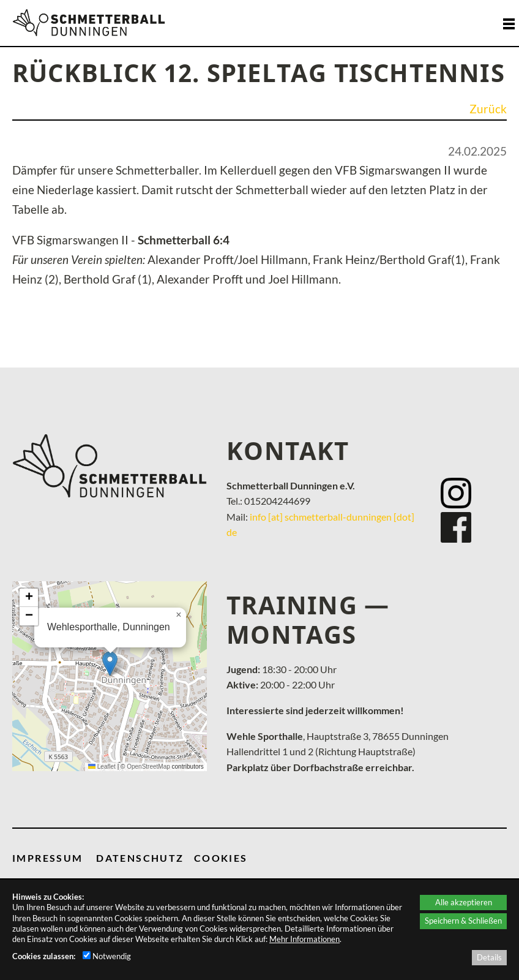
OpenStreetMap (148, 767)
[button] (110, 664)
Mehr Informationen (304, 939)
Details (489, 957)
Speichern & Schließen (463, 921)
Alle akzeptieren (464, 902)
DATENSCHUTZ (140, 858)
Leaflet (102, 767)
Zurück (488, 109)
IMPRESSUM (48, 858)
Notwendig (107, 956)
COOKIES (221, 858)
